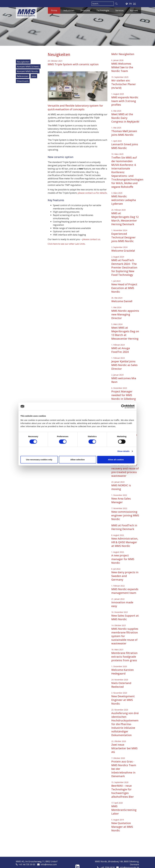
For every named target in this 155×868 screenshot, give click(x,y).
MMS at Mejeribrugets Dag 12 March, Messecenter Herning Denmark (125, 219)
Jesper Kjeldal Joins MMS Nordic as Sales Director (124, 365)
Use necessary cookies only (39, 460)
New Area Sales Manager (121, 500)
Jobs (34, 76)
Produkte (85, 10)
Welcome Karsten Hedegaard (123, 672)
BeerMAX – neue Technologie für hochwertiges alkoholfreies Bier (123, 791)
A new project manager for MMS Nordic (123, 559)
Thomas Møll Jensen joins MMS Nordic (124, 133)
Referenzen (23, 76)
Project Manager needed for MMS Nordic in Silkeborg (124, 395)
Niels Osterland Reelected (121, 685)
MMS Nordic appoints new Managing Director (125, 314)
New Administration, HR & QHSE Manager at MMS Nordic (125, 542)
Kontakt (134, 10)
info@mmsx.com (49, 864)
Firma (54, 10)
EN (130, 4)
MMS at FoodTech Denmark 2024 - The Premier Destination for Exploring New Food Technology (124, 267)
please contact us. (91, 239)
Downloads (23, 81)
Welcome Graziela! (123, 251)
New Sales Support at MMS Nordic (125, 617)
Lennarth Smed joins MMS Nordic (125, 146)
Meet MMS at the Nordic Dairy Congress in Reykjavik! (125, 118)
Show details (123, 451)
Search (116, 4)
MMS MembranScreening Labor (124, 810)
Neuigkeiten (23, 62)
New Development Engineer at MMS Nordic (123, 700)
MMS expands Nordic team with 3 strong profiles (125, 101)
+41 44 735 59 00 (27, 864)
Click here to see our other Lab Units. (67, 244)
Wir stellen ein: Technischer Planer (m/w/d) (124, 84)
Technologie (103, 10)
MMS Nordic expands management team (125, 591)
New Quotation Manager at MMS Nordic (122, 827)
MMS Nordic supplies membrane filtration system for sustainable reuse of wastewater (125, 636)
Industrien (69, 10)
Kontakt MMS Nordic (28, 71)
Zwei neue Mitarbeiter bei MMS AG (124, 748)
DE (134, 4)
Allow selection (77, 460)
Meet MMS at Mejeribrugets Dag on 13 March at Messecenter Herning (125, 333)
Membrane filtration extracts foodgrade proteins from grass (124, 657)
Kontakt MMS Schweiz (28, 66)
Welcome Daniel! (122, 301)
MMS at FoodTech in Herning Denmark (124, 527)
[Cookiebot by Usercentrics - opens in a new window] (123, 406)
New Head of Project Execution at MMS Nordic (124, 288)
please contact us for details (92, 193)
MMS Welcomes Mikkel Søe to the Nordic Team (122, 67)
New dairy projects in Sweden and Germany (125, 576)
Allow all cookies (116, 460)
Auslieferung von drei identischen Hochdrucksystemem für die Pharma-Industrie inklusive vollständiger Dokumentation (125, 724)
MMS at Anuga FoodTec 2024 (121, 350)
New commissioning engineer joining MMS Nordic (125, 515)
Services (120, 10)
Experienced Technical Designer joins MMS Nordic (123, 237)
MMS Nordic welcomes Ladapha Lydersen (124, 200)
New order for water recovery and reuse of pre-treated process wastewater (125, 470)
